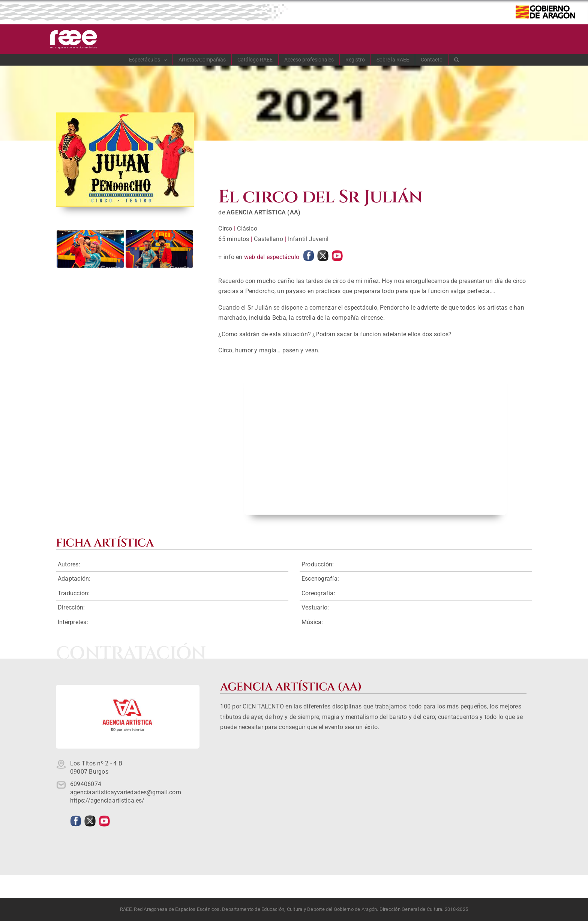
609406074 (86, 784)
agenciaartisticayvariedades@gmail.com (126, 792)
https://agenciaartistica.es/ (107, 800)
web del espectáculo (272, 257)
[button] (457, 60)
